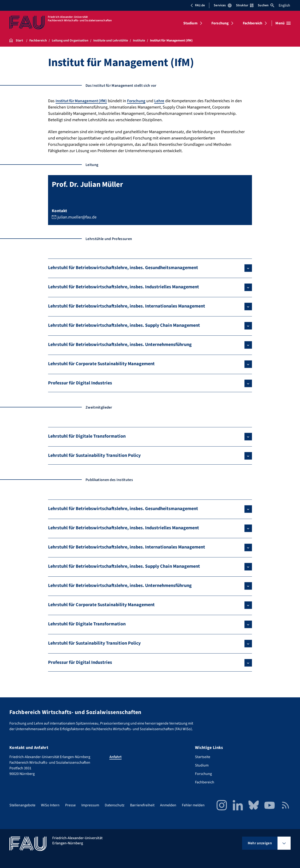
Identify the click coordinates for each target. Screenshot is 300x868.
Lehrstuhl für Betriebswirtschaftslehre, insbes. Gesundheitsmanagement (123, 268)
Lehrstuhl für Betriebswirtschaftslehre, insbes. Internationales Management (127, 306)
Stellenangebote (22, 805)
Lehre (163, 101)
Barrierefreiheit (142, 805)
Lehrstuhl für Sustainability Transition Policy (94, 455)
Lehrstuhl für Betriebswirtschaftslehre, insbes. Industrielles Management (124, 287)
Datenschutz (115, 805)
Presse (70, 805)
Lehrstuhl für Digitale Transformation (87, 436)
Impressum (90, 805)
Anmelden (168, 805)
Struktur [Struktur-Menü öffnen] (245, 5)
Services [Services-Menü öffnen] (223, 5)
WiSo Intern (50, 805)
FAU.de (198, 5)
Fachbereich (253, 23)
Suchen (266, 5)
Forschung (220, 23)
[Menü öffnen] (283, 23)
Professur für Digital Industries (80, 383)
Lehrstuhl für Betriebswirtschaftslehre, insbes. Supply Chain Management (124, 325)
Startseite (203, 757)
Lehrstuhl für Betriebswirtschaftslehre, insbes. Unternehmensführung (120, 345)
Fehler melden (193, 805)
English (284, 5)
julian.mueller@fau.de (77, 217)
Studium (190, 23)
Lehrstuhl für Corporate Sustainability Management (101, 364)
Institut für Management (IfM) (82, 101)
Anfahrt (116, 757)
